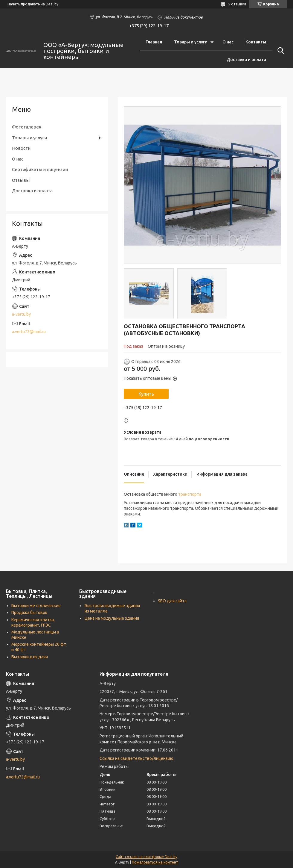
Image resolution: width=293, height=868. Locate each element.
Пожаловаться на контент (155, 862)
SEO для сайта (172, 601)
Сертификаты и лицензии (40, 169)
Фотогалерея (27, 127)
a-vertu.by (21, 314)
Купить (146, 394)
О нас (228, 42)
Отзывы (21, 180)
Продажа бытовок (29, 613)
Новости (21, 148)
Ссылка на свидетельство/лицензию (136, 758)
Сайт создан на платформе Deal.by (146, 857)
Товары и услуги (191, 42)
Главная (154, 42)
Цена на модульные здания (112, 618)
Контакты (256, 42)
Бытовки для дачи (30, 657)
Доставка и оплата (246, 60)
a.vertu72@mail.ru (29, 332)
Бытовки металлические (36, 606)
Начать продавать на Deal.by (33, 4)
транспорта (190, 494)
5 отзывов (237, 4)
